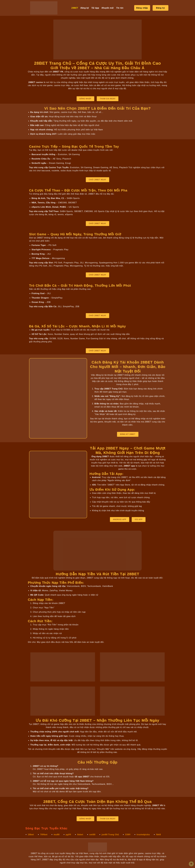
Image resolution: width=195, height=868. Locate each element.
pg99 (68, 834)
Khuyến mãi (108, 8)
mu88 (57, 834)
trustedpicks (143, 834)
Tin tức (120, 8)
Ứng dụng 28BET (100, 456)
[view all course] (191, 864)
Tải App (95, 8)
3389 (128, 834)
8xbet (80, 834)
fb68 (158, 834)
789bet (44, 834)
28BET (75, 8)
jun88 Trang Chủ (110, 834)
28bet (31, 834)
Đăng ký (85, 8)
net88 (92, 834)
